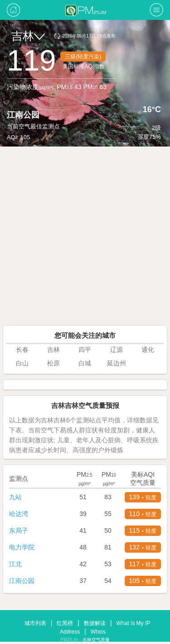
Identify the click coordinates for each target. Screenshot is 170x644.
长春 (22, 350)
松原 (53, 363)
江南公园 (22, 581)
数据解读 (95, 623)
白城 (85, 363)
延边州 (117, 363)
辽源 (117, 350)
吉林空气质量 (96, 640)
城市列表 (35, 623)
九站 (15, 497)
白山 (22, 363)
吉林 (28, 36)
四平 (85, 350)
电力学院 (22, 547)
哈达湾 (19, 514)
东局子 (19, 530)
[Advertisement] (85, 236)
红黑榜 (65, 623)
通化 (148, 350)
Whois (98, 632)
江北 (15, 564)
